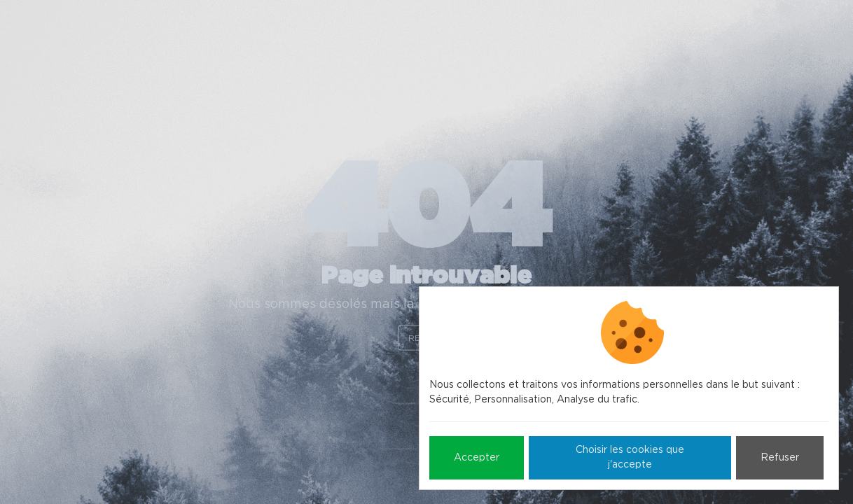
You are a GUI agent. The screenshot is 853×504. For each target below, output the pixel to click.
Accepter (477, 458)
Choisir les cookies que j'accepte (630, 457)
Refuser (780, 458)
